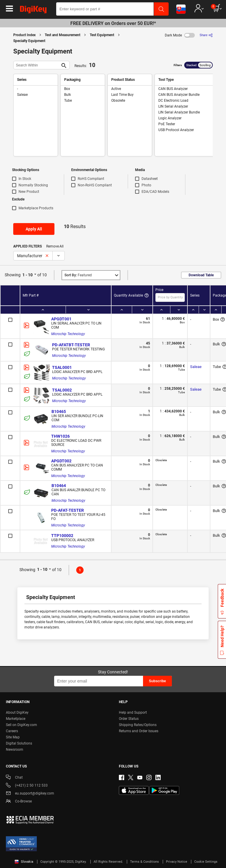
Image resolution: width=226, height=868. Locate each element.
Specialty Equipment (29, 41)
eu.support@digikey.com (30, 794)
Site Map (13, 737)
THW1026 (60, 436)
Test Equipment (102, 35)
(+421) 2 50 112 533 (27, 786)
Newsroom (15, 750)
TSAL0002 (62, 390)
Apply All (34, 229)
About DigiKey (17, 713)
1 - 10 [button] (28, 275)
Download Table (201, 275)
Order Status (129, 719)
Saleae (196, 367)
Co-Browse (19, 802)
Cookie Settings (206, 862)
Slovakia (24, 862)
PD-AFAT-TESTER (68, 510)
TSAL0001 (62, 367)
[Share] (206, 35)
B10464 (59, 486)
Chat (14, 778)
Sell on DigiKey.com (21, 725)
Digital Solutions (19, 743)
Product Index (24, 35)
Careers (12, 731)
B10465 (59, 412)
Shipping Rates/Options (138, 725)
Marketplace (16, 719)
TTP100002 (62, 536)
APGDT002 (61, 461)
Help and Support (133, 713)
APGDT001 (61, 319)
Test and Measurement (63, 35)
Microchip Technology (68, 334)
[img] (33, 11)
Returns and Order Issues (139, 731)
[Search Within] (37, 65)
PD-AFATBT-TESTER (71, 345)
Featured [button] (78, 275)
